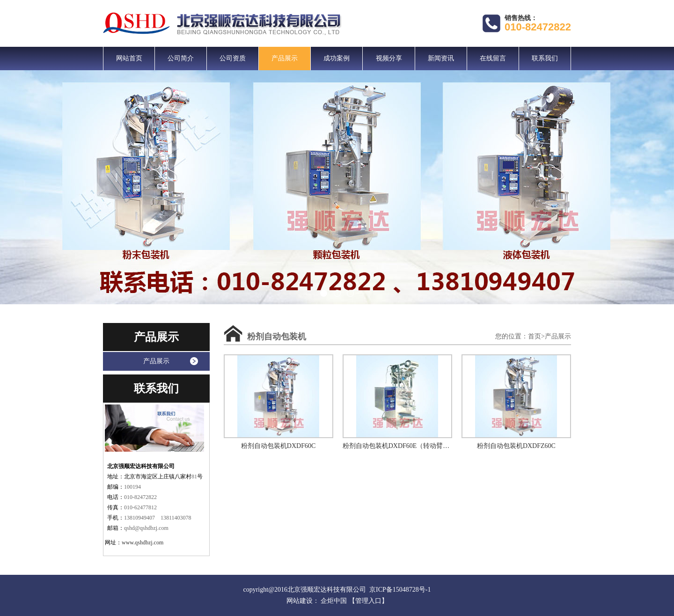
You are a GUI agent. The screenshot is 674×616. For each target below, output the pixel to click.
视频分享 (389, 58)
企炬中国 (334, 601)
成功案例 (337, 58)
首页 (535, 336)
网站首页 (129, 58)
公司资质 (233, 58)
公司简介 (181, 58)
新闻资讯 (441, 58)
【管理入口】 (368, 601)
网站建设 (300, 601)
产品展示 (285, 58)
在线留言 (493, 58)
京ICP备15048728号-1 (400, 590)
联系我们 (545, 58)
